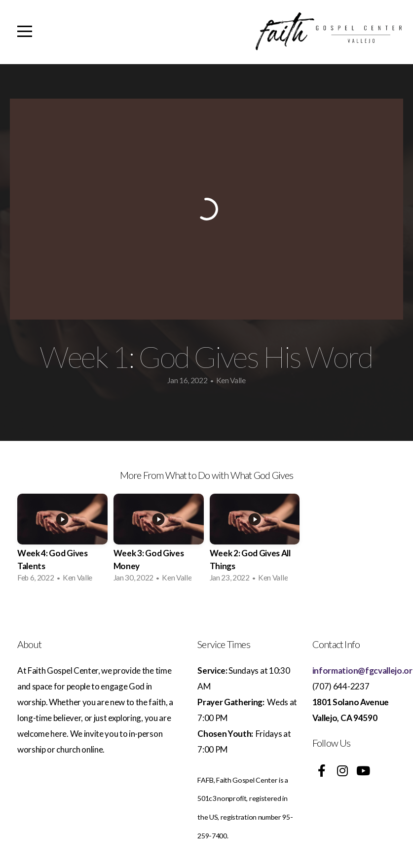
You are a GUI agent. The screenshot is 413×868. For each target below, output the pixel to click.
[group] (62, 541)
